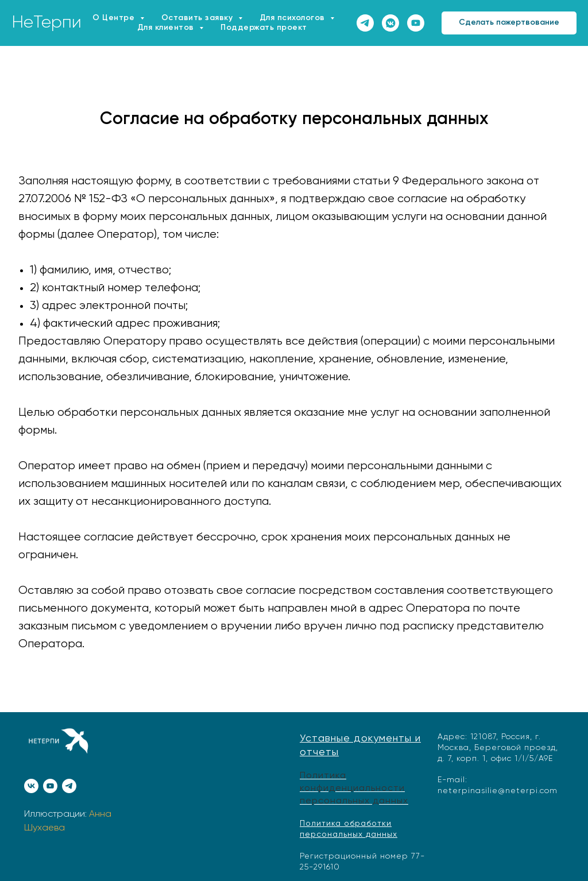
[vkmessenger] (390, 23)
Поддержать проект (264, 28)
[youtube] (416, 23)
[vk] (31, 786)
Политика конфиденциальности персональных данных (354, 788)
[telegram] (365, 23)
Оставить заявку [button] (198, 18)
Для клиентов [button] (167, 28)
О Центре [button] (115, 18)
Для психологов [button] (294, 18)
